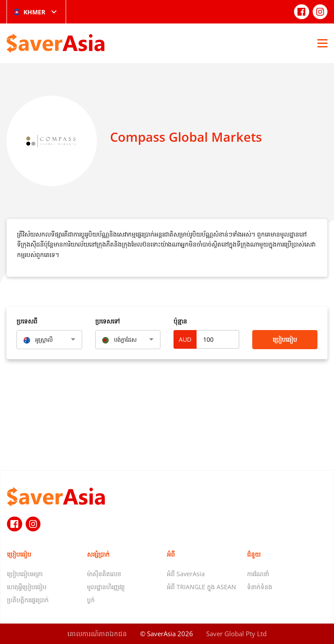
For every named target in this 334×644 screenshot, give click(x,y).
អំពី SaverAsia (186, 574)
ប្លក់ (91, 600)
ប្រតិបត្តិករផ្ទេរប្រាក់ (28, 600)
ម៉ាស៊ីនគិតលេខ (104, 574)
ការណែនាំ (258, 574)
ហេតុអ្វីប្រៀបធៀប (27, 587)
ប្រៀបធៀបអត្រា (25, 574)
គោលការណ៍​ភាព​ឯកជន (97, 634)
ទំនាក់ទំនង (260, 587)
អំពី (171, 554)
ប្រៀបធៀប (285, 339)
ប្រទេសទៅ (107, 321)
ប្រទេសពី (27, 321)
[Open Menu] (322, 43)
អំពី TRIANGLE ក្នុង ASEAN (202, 587)
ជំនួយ (254, 554)
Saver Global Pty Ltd (236, 634)
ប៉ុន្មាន (180, 321)
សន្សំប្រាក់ (98, 554)
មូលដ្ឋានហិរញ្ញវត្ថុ (106, 587)
